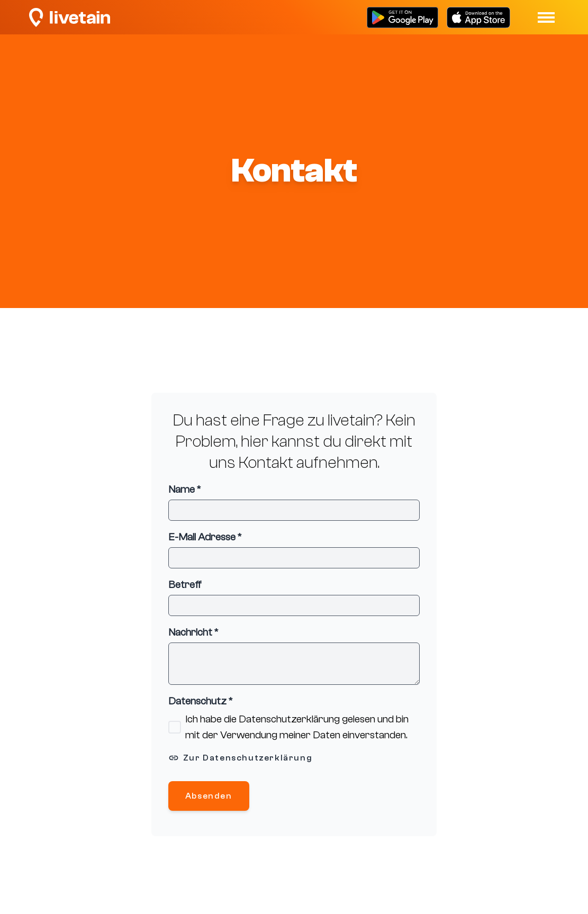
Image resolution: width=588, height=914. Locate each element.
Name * (184, 489)
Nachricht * (193, 632)
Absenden (209, 796)
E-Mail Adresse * (205, 537)
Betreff (185, 585)
